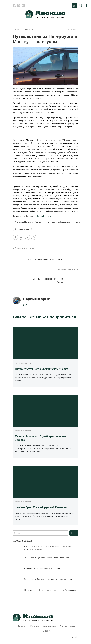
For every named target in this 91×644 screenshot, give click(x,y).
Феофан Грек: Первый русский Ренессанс (41, 507)
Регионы (35, 626)
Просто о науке (68, 626)
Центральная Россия (23, 30)
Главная (22, 626)
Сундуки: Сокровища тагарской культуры (42, 568)
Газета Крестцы (44, 216)
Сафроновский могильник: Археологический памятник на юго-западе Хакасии (50, 548)
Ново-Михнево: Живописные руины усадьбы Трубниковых (50, 590)
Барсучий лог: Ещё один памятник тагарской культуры (48, 579)
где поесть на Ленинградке (59, 222)
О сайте (47, 631)
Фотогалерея (50, 626)
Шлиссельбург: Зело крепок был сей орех (41, 369)
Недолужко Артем (37, 299)
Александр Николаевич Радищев (29, 222)
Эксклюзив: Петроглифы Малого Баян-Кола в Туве (47, 557)
